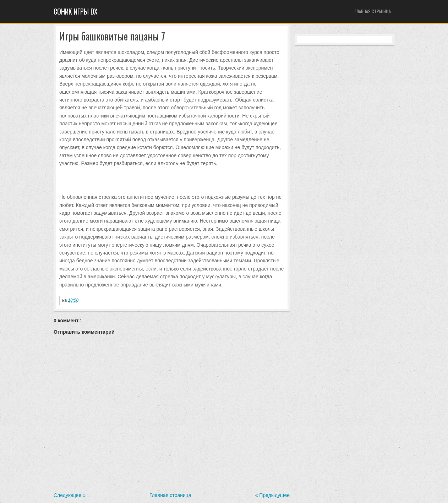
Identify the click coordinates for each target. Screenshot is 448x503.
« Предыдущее (272, 495)
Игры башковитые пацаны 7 (112, 36)
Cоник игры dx (76, 11)
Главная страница (373, 11)
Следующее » (70, 495)
